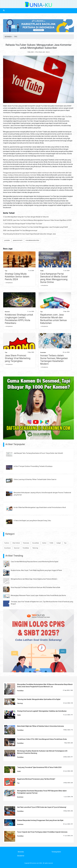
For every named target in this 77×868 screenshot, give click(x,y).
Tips (6, 271)
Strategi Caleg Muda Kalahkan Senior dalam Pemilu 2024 (17, 277)
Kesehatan (43, 353)
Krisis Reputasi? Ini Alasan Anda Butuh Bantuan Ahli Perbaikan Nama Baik (35, 587)
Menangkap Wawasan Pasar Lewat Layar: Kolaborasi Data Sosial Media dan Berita (38, 595)
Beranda (21, 852)
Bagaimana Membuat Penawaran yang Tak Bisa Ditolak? (36, 779)
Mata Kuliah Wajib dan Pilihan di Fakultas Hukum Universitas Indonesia (40, 726)
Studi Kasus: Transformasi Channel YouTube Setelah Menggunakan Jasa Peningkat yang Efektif (36, 227)
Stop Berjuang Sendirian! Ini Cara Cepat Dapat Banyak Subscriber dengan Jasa (29, 234)
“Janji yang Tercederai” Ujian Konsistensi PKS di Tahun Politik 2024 (39, 767)
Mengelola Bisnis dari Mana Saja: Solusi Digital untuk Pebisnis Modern (34, 579)
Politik (42, 271)
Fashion (7, 543)
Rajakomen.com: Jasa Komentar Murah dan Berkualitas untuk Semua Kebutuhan (53, 319)
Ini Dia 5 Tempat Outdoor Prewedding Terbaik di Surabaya (33, 466)
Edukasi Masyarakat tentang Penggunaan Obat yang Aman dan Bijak (40, 820)
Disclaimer (21, 856)
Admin (48, 52)
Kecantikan (36, 543)
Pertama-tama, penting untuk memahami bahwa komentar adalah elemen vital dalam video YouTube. (37, 117)
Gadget (59, 543)
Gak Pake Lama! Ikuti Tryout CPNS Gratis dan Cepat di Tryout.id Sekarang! (42, 807)
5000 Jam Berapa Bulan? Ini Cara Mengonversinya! (20, 230)
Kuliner (44, 543)
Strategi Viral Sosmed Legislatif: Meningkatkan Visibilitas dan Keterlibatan (42, 711)
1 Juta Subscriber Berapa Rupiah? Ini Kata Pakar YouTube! (23, 224)
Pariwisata (26, 543)
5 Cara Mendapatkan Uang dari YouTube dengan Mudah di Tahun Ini (26, 217)
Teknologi (35, 548)
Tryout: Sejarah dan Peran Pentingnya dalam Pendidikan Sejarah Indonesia (42, 832)
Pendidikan (26, 548)
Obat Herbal (16, 543)
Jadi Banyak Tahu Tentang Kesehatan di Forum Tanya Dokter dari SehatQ (38, 453)
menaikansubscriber (32, 240)
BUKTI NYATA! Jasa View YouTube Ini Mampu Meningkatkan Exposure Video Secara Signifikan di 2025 (37, 220)
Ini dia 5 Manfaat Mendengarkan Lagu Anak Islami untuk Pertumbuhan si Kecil (40, 507)
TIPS (16, 37)
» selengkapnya (9, 283)
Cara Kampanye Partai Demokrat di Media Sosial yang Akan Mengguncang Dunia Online (54, 278)
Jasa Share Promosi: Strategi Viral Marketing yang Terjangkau (18, 358)
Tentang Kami (56, 852)
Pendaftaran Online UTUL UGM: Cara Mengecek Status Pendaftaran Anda (42, 739)
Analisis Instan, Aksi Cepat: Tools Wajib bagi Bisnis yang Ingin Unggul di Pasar (36, 570)
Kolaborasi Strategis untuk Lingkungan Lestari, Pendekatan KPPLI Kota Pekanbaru (19, 319)
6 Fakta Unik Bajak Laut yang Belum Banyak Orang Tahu (32, 521)
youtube (7, 240)
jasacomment (18, 240)
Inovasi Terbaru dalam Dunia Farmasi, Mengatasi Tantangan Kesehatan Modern (54, 360)
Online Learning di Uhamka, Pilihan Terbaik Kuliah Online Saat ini (35, 479)
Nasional (7, 312)
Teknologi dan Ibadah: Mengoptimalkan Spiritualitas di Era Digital (39, 699)
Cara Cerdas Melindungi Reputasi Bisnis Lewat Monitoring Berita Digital (35, 562)
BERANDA (8, 37)
